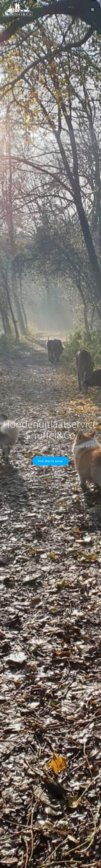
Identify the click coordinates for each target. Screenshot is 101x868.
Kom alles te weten (51, 461)
